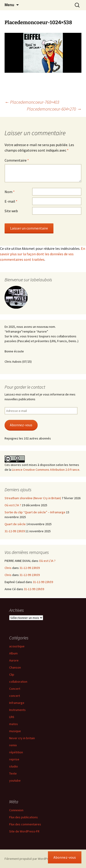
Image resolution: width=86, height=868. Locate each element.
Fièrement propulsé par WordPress (29, 859)
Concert (15, 689)
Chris (8, 568)
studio (14, 766)
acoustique (17, 646)
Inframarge (17, 703)
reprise (14, 759)
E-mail (11, 201)
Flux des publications (24, 817)
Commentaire (17, 160)
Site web (11, 211)
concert (15, 696)
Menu (9, 5)
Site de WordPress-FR (24, 831)
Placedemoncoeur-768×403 (32, 102)
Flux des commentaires (25, 824)
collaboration (18, 682)
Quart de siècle (15, 524)
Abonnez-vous (21, 425)
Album (13, 653)
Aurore (14, 660)
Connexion (16, 810)
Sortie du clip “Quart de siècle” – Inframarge (35, 512)
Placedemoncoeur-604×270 (54, 109)
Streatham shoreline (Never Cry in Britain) (33, 498)
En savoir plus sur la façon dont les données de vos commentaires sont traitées (43, 254)
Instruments (17, 710)
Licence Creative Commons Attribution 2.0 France (46, 470)
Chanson (15, 667)
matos (14, 724)
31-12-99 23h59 (15, 531)
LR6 (12, 717)
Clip (12, 674)
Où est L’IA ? (13, 505)
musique (15, 731)
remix (13, 745)
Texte (13, 773)
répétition (16, 752)
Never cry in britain (22, 738)
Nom (10, 192)
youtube (15, 780)
